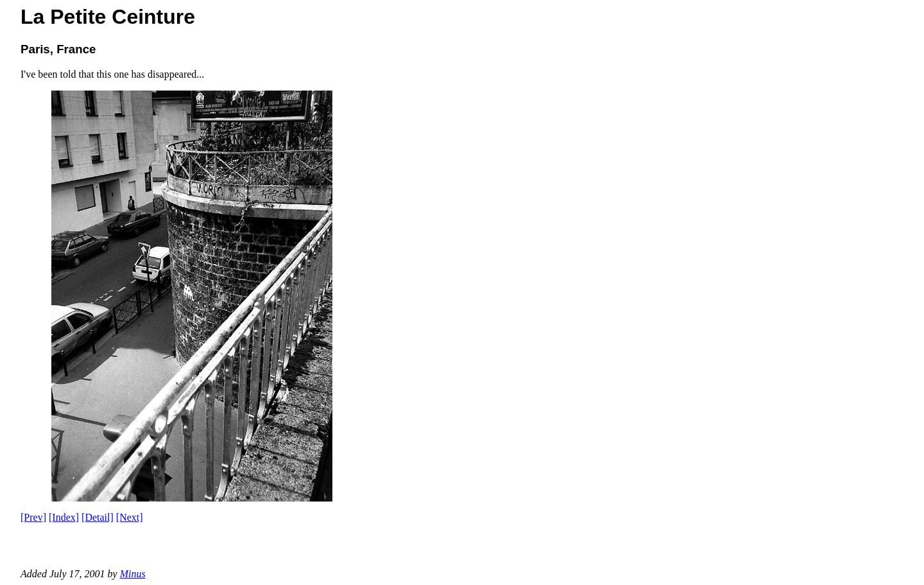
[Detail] (98, 517)
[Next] (130, 517)
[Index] (64, 517)
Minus (133, 574)
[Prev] (33, 517)
